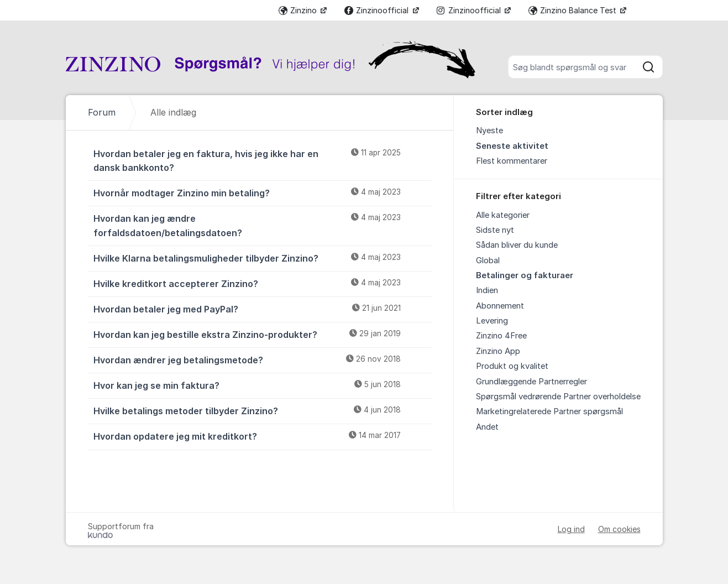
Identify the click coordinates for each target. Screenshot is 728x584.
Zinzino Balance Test (574, 10)
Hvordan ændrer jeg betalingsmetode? (263, 359)
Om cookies (619, 529)
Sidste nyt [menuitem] (495, 230)
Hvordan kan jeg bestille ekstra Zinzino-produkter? (263, 334)
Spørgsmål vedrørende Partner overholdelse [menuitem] (558, 397)
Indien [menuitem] (487, 290)
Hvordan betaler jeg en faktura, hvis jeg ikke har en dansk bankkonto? (263, 160)
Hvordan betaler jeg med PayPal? (263, 309)
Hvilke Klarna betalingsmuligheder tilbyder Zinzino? (263, 258)
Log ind (571, 529)
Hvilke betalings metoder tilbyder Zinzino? (263, 410)
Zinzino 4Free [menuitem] (501, 336)
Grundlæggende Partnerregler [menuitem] (531, 382)
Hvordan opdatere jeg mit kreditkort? (263, 436)
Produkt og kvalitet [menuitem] (512, 366)
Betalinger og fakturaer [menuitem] (525, 275)
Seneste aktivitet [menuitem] (512, 146)
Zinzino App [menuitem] (498, 351)
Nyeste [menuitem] (489, 131)
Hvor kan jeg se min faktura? (263, 385)
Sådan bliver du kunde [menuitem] (517, 245)
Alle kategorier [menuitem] (503, 215)
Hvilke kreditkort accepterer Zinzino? (263, 283)
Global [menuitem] (488, 260)
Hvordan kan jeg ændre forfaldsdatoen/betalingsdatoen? (263, 225)
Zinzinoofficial (378, 10)
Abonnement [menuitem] (500, 306)
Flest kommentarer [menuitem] (512, 161)
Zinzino (299, 10)
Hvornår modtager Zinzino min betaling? (263, 192)
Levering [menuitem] (492, 321)
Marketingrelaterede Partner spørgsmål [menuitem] (549, 411)
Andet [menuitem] (487, 427)
